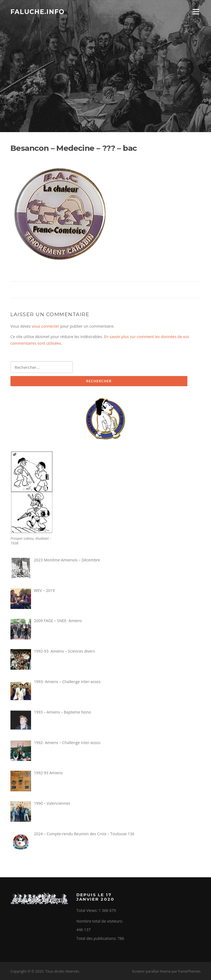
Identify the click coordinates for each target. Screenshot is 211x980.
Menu (196, 12)
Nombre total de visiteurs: (100, 921)
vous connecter (45, 326)
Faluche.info (38, 12)
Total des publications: (97, 938)
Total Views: (88, 910)
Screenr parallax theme (152, 971)
